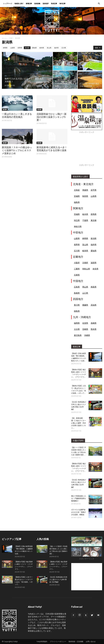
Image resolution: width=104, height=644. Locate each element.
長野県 (20, 48)
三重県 (77, 269)
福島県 (77, 202)
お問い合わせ (91, 641)
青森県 (85, 190)
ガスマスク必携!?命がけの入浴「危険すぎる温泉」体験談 (79, 512)
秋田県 (85, 196)
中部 (11, 38)
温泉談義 (37, 3)
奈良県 (95, 269)
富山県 (49, 48)
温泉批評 (46, 3)
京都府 (85, 263)
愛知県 (34, 48)
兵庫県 (77, 275)
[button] (99, 4)
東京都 (94, 220)
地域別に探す (19, 3)
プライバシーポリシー (58, 641)
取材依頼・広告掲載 (76, 641)
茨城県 (77, 214)
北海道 (77, 190)
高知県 (94, 305)
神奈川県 (78, 226)
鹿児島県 (78, 335)
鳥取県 (94, 287)
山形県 (94, 196)
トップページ (8, 3)
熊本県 (94, 329)
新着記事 (29, 3)
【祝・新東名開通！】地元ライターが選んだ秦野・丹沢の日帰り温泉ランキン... (79, 423)
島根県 (77, 293)
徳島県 (77, 311)
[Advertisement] (87, 150)
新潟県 (27, 48)
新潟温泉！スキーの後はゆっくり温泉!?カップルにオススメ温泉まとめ (17, 150)
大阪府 (77, 263)
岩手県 (94, 190)
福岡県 (77, 323)
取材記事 (54, 3)
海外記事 (62, 3)
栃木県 (85, 214)
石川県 (64, 48)
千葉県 (85, 220)
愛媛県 (85, 305)
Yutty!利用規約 (42, 641)
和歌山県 (86, 269)
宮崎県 (85, 329)
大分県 (77, 329)
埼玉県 (77, 220)
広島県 (77, 287)
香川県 (77, 305)
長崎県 (94, 323)
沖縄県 (87, 335)
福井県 (56, 48)
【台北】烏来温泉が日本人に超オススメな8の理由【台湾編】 (58, 580)
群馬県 (94, 214)
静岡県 (5, 48)
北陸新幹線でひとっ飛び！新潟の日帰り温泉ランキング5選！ (52, 117)
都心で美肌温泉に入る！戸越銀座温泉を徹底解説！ (79, 498)
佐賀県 (85, 323)
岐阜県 (42, 48)
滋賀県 (94, 263)
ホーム (4, 38)
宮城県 (77, 196)
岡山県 (85, 287)
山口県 (85, 293)
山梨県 (13, 48)
